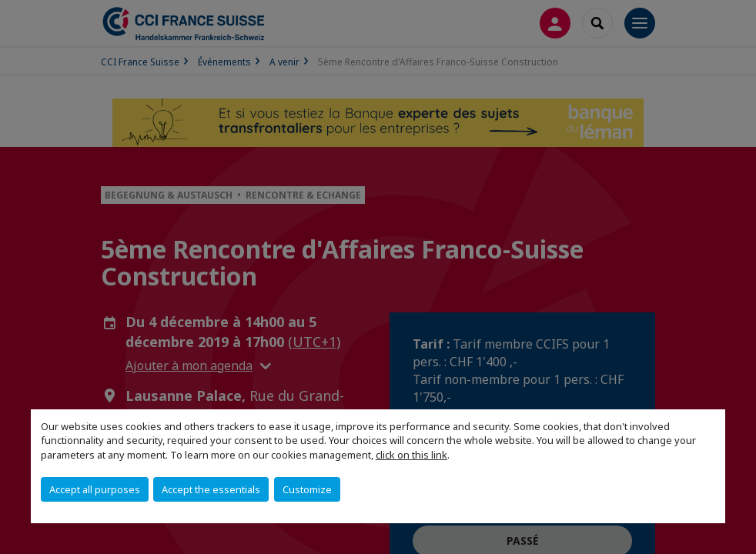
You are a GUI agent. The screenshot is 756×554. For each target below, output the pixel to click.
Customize (307, 489)
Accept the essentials (211, 489)
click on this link (411, 455)
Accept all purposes (95, 489)
